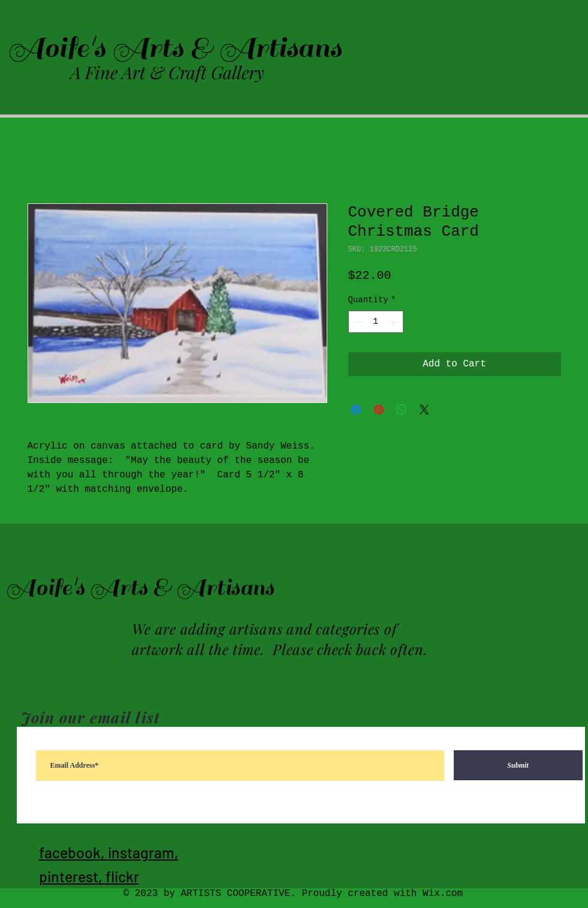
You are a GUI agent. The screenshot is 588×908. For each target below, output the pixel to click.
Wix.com (443, 894)
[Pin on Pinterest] (379, 410)
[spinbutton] (376, 322)
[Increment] (394, 322)
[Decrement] (358, 322)
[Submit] (518, 765)
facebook (70, 852)
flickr (122, 876)
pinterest (69, 876)
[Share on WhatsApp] (402, 410)
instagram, (143, 852)
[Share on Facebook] (356, 410)
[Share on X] (424, 410)
